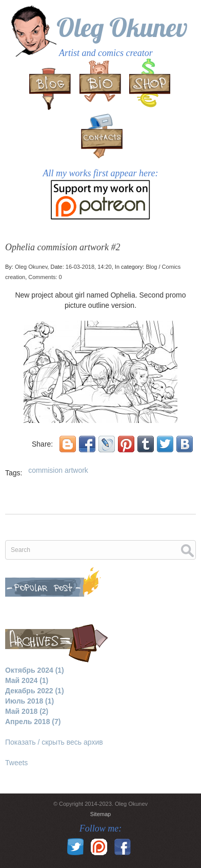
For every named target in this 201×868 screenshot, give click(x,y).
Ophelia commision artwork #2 (63, 247)
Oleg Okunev (122, 27)
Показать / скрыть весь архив (54, 742)
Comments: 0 (45, 277)
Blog (151, 267)
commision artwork (58, 470)
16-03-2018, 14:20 (89, 267)
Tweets (16, 763)
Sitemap (100, 814)
